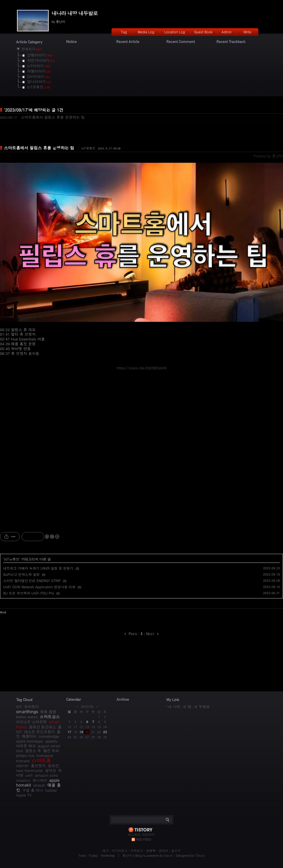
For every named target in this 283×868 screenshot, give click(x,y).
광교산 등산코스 (42, 727)
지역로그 (137, 851)
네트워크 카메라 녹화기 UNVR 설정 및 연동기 (38, 568)
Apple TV (24, 795)
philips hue (25, 755)
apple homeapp (30, 741)
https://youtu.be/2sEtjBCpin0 (142, 368)
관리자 (163, 851)
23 (105, 732)
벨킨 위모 (51, 751)
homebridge (49, 736)
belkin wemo (27, 717)
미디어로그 (120, 851)
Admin (227, 32)
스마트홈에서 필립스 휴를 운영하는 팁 (53, 117)
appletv (52, 741)
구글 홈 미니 (33, 790)
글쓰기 (176, 851)
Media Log (146, 32)
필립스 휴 (33, 751)
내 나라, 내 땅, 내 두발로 (189, 707)
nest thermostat (30, 770)
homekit (23, 761)
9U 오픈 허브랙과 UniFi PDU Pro (29, 593)
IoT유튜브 (88, 148)
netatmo (23, 780)
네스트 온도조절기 (39, 732)
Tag (124, 32)
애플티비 (29, 736)
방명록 (151, 851)
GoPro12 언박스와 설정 (21, 574)
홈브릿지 (38, 766)
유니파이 (40, 780)
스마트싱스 (50, 717)
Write (247, 32)
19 (81, 732)
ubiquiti (39, 785)
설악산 (51, 770)
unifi (29, 775)
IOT (19, 707)
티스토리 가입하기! (141, 835)
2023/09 (87, 707)
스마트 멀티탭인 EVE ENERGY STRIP (32, 581)
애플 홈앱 (48, 712)
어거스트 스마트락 (31, 722)
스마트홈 (41, 760)
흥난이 (127, 855)
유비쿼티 (31, 707)
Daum (169, 855)
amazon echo (46, 775)
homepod (45, 755)
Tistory (200, 855)
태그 (106, 851)
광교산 (53, 766)
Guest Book (203, 32)
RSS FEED (144, 839)
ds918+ (22, 766)
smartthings (27, 711)
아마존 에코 (26, 746)
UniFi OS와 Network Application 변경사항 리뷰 (39, 587)
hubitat (51, 790)
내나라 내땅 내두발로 (75, 13)
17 (69, 732)
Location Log (175, 32)
